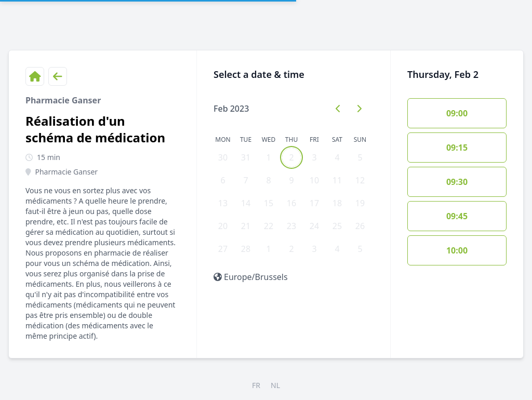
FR (256, 385)
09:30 (457, 182)
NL (275, 385)
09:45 (457, 216)
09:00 (457, 113)
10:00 (457, 250)
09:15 (457, 148)
